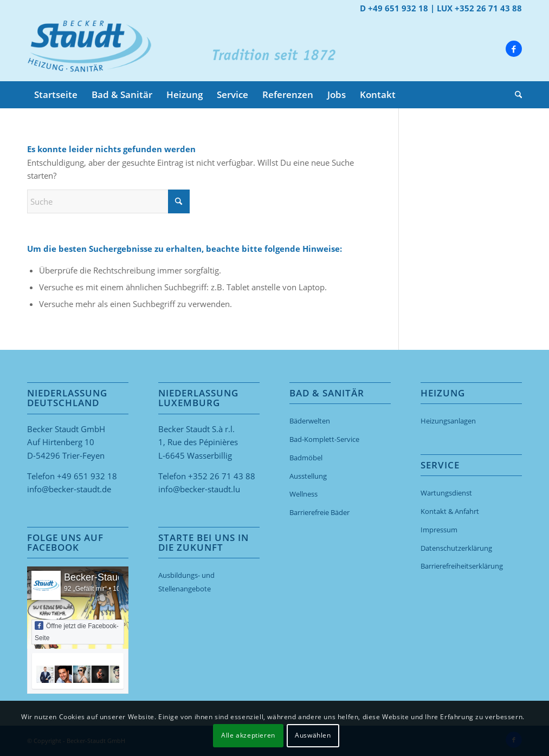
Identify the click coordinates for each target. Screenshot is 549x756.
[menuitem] (56, 95)
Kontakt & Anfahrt (450, 511)
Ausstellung (308, 476)
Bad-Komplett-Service (324, 439)
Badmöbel (306, 458)
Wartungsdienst (446, 493)
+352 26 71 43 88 (222, 476)
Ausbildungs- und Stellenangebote (186, 582)
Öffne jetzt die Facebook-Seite (77, 631)
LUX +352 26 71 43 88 (479, 8)
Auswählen (313, 735)
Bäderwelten (310, 421)
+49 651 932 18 (87, 476)
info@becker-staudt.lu (199, 489)
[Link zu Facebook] (514, 49)
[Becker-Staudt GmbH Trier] (89, 49)
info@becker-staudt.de (69, 489)
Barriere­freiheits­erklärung (462, 566)
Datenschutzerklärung (456, 548)
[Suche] (515, 95)
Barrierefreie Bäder (319, 512)
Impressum (439, 530)
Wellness (303, 494)
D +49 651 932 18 (394, 8)
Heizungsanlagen (448, 421)
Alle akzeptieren (248, 735)
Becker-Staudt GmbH (110, 577)
